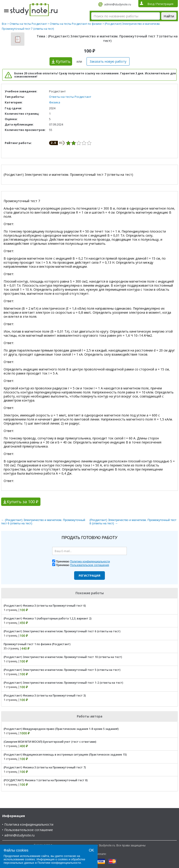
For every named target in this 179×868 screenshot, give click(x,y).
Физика (55, 102)
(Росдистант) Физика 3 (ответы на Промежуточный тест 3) (45, 696)
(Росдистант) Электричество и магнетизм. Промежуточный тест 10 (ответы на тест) (63, 657)
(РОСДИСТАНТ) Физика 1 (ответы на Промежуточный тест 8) (46, 780)
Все (4, 24)
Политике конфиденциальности (59, 863)
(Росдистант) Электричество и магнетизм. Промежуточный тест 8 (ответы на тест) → (133, 522)
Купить (63, 61)
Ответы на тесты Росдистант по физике (76, 24)
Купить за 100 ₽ (22, 502)
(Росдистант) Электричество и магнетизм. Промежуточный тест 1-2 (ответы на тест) (63, 683)
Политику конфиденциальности (90, 562)
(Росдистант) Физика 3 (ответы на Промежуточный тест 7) (45, 767)
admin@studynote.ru (118, 4)
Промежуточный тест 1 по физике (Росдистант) (37, 644)
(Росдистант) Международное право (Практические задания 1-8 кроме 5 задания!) (61, 729)
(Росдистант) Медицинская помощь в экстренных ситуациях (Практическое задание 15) (65, 755)
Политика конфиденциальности (29, 824)
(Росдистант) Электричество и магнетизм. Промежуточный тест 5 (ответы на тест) (62, 670)
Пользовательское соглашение (29, 830)
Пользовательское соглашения (90, 565)
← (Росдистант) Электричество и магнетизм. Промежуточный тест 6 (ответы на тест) (43, 522)
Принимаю (83, 562)
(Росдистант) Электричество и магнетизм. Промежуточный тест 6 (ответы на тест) (62, 631)
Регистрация (89, 576)
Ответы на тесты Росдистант (28, 24)
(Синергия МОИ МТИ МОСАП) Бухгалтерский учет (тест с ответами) (50, 742)
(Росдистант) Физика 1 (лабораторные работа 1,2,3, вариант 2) (48, 618)
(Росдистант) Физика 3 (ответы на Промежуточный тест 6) (45, 606)
